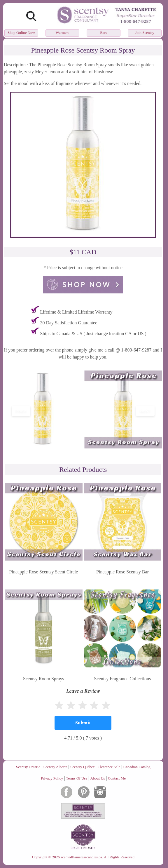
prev (21, 411)
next (145, 411)
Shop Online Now (21, 33)
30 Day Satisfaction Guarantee (69, 323)
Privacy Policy (52, 778)
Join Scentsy (145, 33)
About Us (97, 778)
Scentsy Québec (82, 767)
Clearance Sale (109, 767)
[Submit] (83, 723)
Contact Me (117, 778)
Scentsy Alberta (55, 767)
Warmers (63, 33)
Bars (104, 33)
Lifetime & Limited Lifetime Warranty (76, 312)
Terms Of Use (77, 778)
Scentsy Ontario (28, 767)
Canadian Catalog (137, 767)
